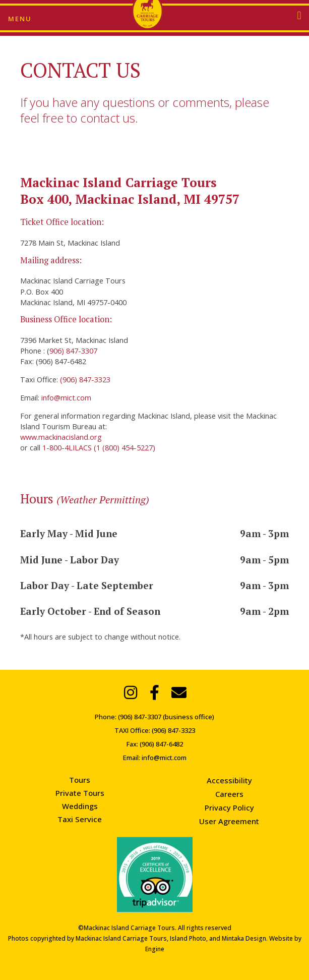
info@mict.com (65, 397)
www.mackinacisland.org (61, 437)
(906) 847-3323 (85, 379)
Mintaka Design (244, 938)
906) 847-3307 (73, 351)
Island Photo (188, 938)
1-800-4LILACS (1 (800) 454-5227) (99, 447)
